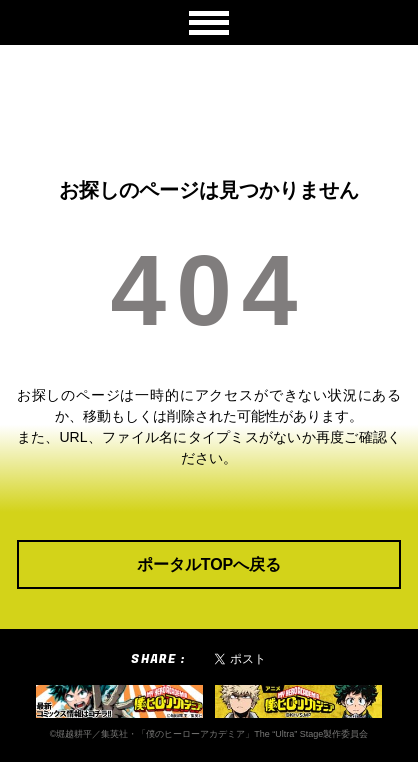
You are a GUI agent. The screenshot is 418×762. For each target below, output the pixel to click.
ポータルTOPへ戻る (209, 564)
